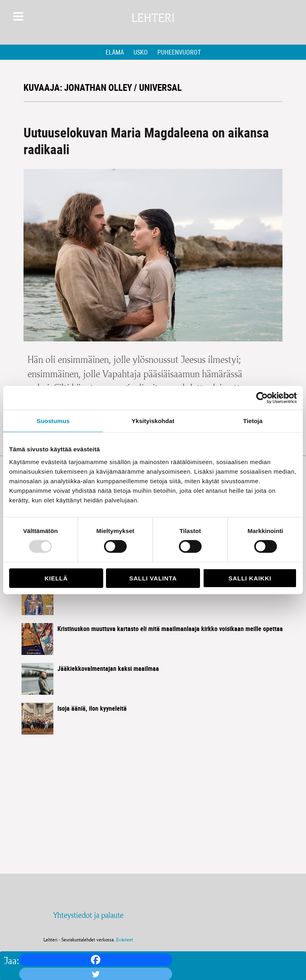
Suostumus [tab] (53, 421)
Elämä (115, 52)
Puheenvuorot (179, 52)
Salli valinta (153, 578)
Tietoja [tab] (253, 421)
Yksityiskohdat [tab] (153, 421)
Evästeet (125, 940)
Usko (141, 52)
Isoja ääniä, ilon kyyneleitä (92, 708)
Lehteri (153, 18)
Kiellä (56, 578)
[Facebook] (96, 960)
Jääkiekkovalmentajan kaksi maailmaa (108, 668)
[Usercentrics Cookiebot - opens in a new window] (262, 398)
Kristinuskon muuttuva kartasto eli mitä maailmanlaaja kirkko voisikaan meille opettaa (170, 629)
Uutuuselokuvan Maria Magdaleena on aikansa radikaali (146, 141)
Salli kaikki (250, 578)
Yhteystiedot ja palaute (88, 915)
